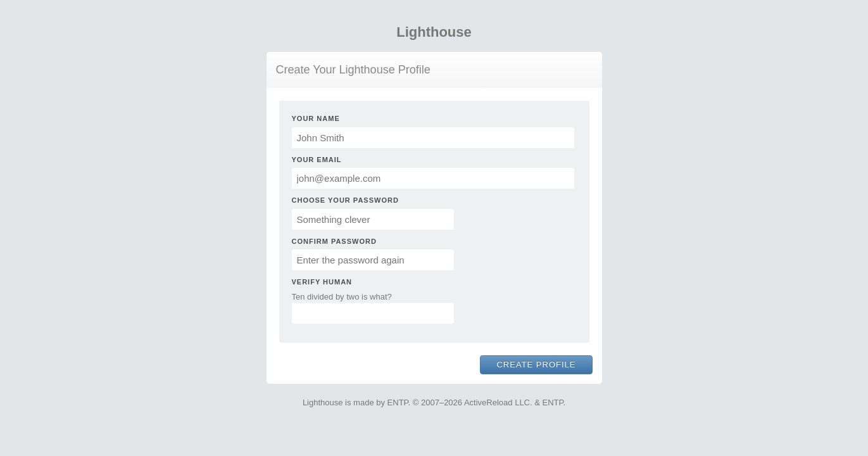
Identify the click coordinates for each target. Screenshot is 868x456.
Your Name (316, 118)
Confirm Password (334, 241)
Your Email (317, 160)
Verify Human (322, 282)
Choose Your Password (345, 200)
